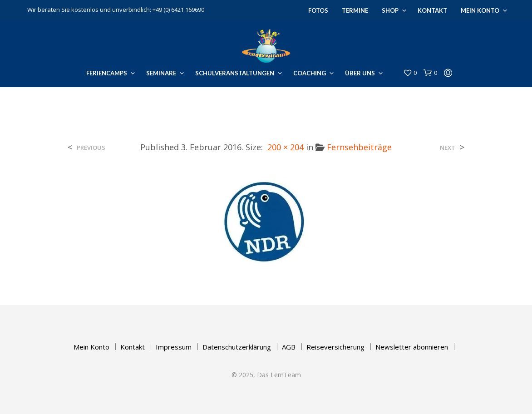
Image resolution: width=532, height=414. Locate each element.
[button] (410, 73)
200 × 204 (286, 147)
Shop (390, 10)
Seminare (161, 73)
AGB (289, 347)
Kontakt (432, 10)
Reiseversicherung (335, 347)
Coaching (310, 73)
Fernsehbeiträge (359, 147)
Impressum (174, 347)
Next (448, 148)
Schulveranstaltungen (235, 73)
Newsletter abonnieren (412, 347)
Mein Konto (480, 10)
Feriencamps (107, 73)
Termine (355, 10)
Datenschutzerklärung (237, 347)
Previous (91, 148)
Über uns (360, 73)
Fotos (318, 10)
